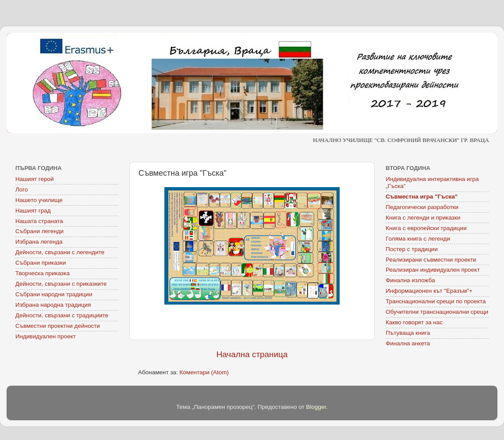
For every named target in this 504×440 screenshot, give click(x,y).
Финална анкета (408, 343)
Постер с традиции (412, 249)
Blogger (316, 407)
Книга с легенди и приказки (423, 218)
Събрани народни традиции (54, 294)
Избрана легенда (39, 242)
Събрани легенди (39, 231)
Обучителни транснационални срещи (437, 312)
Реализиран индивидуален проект (433, 270)
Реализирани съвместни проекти (431, 260)
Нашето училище (39, 200)
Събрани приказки (41, 263)
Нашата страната (39, 221)
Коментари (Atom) (204, 372)
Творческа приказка (43, 273)
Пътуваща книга (408, 333)
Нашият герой (35, 179)
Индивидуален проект (46, 336)
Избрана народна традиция (53, 305)
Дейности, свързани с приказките (61, 284)
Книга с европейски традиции (426, 228)
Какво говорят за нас (414, 322)
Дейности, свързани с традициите (62, 315)
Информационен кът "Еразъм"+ (429, 291)
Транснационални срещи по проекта (436, 301)
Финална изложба (410, 280)
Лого (22, 190)
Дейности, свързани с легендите (60, 252)
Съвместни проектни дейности (58, 326)
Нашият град (33, 211)
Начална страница (252, 354)
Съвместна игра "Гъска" (422, 197)
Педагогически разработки (422, 207)
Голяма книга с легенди (418, 239)
